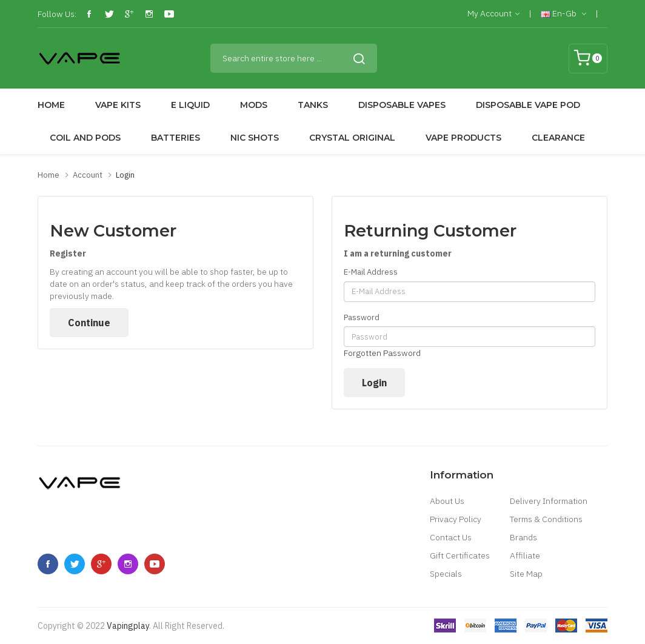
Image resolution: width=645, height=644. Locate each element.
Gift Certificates (460, 555)
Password (362, 317)
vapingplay (128, 626)
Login (125, 175)
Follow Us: (57, 14)
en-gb (563, 14)
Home (48, 175)
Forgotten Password (382, 353)
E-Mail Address (371, 272)
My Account (493, 14)
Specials (446, 574)
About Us (447, 501)
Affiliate (525, 555)
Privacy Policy (456, 519)
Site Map (526, 574)
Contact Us (451, 537)
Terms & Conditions (546, 519)
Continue (89, 323)
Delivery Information (549, 501)
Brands (523, 537)
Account (88, 175)
